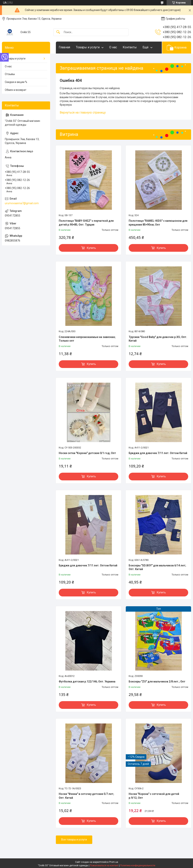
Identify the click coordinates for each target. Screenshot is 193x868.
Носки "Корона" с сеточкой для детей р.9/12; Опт (154, 796)
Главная (64, 47)
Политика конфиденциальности (138, 865)
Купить (91, 248)
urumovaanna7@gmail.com (22, 203)
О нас (113, 47)
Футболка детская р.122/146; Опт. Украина (87, 682)
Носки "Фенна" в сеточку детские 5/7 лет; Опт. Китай (86, 796)
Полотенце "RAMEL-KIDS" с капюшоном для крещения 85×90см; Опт (158, 223)
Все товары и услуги (74, 840)
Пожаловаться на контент (104, 865)
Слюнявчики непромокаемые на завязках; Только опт (87, 339)
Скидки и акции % (16, 82)
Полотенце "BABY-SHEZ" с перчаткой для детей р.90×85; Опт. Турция (86, 223)
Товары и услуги (88, 47)
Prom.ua (114, 862)
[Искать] (58, 32)
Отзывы (10, 74)
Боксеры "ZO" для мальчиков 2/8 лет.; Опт (157, 682)
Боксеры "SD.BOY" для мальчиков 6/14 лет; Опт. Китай (157, 567)
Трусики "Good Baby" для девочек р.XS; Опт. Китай (158, 339)
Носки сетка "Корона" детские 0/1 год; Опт (87, 453)
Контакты (130, 47)
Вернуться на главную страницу (83, 112)
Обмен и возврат (16, 90)
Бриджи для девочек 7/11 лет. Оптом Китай (158, 453)
